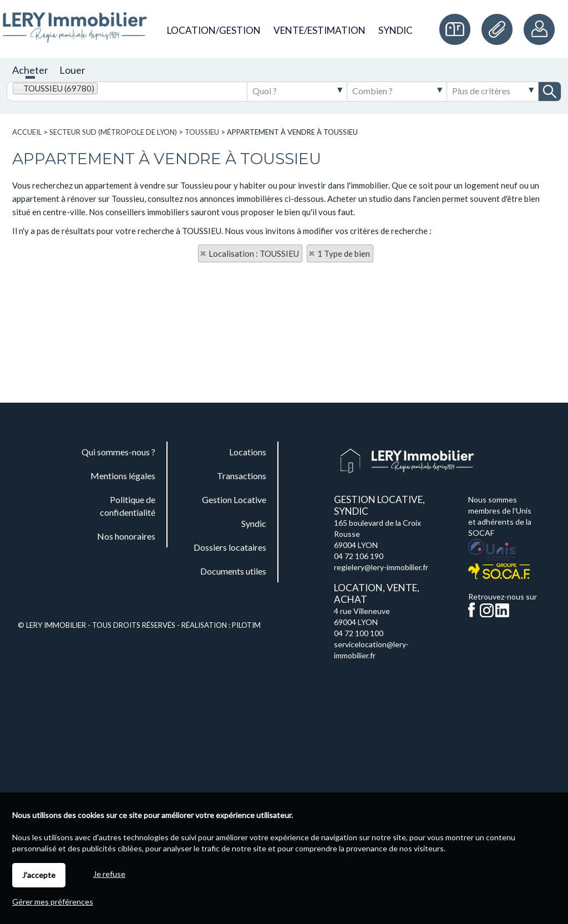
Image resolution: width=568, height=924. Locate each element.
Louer (72, 70)
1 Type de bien (344, 253)
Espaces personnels (540, 29)
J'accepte (39, 875)
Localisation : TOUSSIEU (254, 253)
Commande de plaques (458, 29)
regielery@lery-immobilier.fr (381, 567)
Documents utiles (500, 29)
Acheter (30, 70)
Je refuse (109, 874)
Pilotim (246, 625)
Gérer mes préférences (53, 902)
